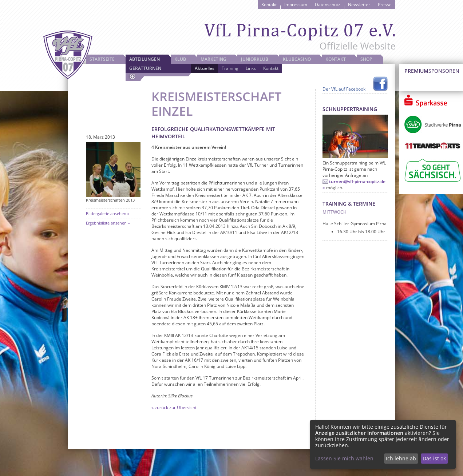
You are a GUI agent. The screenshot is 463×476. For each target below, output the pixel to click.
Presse (385, 5)
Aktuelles (205, 68)
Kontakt (269, 5)
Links (251, 68)
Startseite (102, 59)
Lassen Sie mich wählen (344, 458)
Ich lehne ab (401, 458)
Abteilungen (145, 59)
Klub (180, 59)
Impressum (296, 5)
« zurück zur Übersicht (174, 407)
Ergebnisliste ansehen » (108, 223)
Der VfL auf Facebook (344, 89)
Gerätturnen (145, 68)
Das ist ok (434, 458)
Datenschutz (328, 5)
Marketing (213, 59)
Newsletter (359, 5)
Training (230, 68)
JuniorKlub (255, 59)
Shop (366, 59)
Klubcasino (297, 59)
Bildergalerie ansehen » (108, 213)
